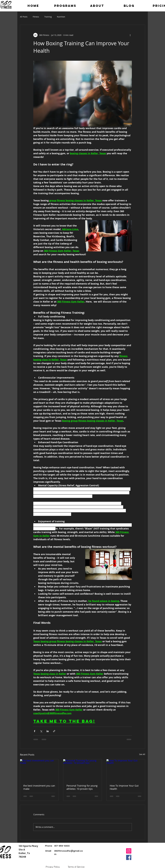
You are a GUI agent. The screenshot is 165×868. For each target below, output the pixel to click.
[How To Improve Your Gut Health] (126, 770)
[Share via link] (54, 731)
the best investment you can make (39, 787)
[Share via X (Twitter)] (41, 731)
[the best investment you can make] (39, 770)
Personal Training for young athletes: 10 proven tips (82, 787)
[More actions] (130, 35)
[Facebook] (129, 857)
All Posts (24, 17)
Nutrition (61, 17)
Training (48, 17)
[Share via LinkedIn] (48, 731)
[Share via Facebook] (35, 731)
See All (142, 754)
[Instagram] (129, 851)
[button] (65, 6)
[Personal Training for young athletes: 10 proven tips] (82, 770)
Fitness (36, 17)
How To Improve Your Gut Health (124, 787)
